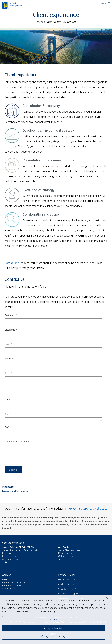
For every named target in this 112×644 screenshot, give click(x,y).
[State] (53, 420)
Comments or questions (17, 442)
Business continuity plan (68, 594)
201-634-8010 (71, 553)
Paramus (6, 580)
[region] (56, 619)
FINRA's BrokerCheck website (86, 509)
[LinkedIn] (6, 562)
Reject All (54, 620)
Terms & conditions (66, 589)
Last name (11, 330)
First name (11, 315)
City (7, 400)
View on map (8, 588)
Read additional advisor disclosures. (15, 491)
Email (8, 344)
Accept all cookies (54, 628)
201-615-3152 (12, 559)
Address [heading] (7, 575)
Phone (9, 359)
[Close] (107, 598)
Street (8, 373)
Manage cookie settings (54, 636)
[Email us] (4, 562)
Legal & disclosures (66, 584)
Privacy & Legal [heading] (66, 575)
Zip (7, 427)
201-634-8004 (15, 556)
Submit (13, 470)
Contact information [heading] (13, 543)
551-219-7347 (68, 556)
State (8, 414)
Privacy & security (65, 580)
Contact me (12, 263)
